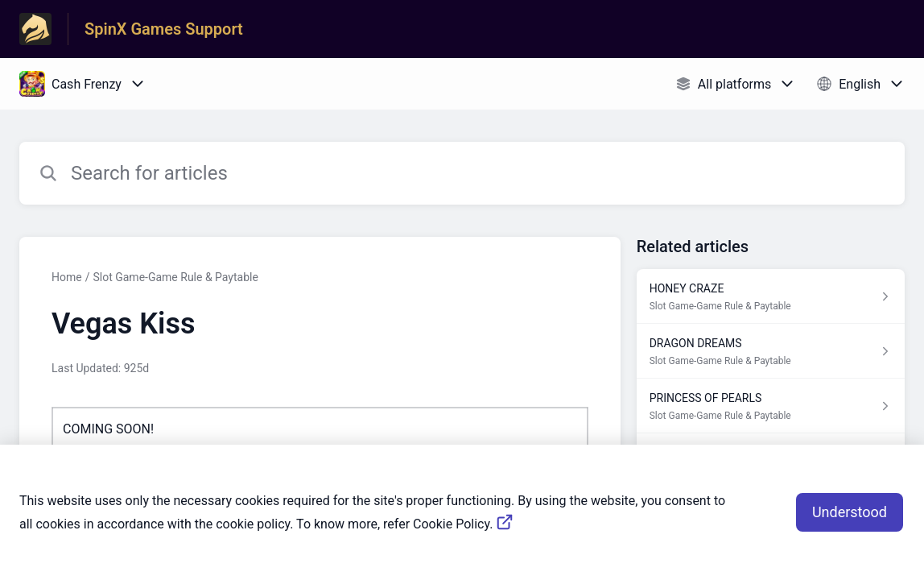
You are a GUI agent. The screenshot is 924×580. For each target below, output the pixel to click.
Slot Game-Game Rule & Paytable (175, 277)
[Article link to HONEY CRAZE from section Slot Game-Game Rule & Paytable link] (771, 296)
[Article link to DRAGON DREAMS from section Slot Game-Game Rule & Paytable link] (771, 351)
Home (67, 277)
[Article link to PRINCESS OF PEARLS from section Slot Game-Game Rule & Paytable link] (771, 406)
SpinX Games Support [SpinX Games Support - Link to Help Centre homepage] (164, 29)
